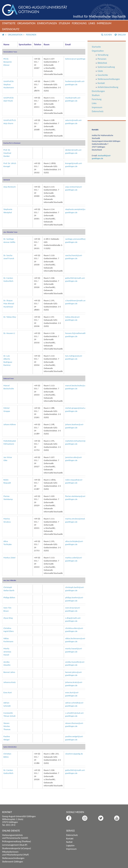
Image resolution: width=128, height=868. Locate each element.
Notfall (69, 842)
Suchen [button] (106, 35)
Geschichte (103, 75)
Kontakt (101, 83)
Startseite (9, 23)
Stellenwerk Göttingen (13, 862)
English (120, 35)
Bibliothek (102, 63)
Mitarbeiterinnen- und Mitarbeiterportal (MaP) (15, 853)
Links (92, 23)
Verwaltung (103, 55)
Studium (64, 23)
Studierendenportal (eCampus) (17, 848)
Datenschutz (11, 29)
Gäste (100, 71)
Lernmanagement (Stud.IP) (15, 845)
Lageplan (70, 845)
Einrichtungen (47, 23)
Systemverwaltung (106, 67)
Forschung (79, 23)
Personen (31, 35)
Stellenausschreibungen (109, 79)
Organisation (26, 23)
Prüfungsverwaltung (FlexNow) (17, 841)
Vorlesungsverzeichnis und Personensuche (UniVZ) (15, 837)
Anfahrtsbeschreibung (108, 87)
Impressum (104, 23)
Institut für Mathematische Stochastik (99, 16)
